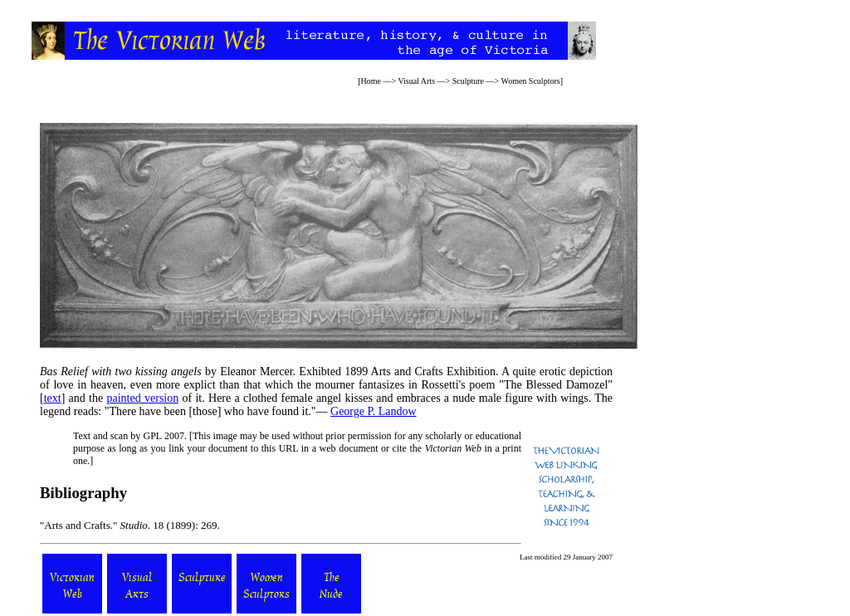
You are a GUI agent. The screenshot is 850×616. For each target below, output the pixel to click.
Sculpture (468, 81)
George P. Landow (374, 411)
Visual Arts (416, 81)
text (53, 398)
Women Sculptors (531, 81)
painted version (143, 398)
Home (370, 81)
